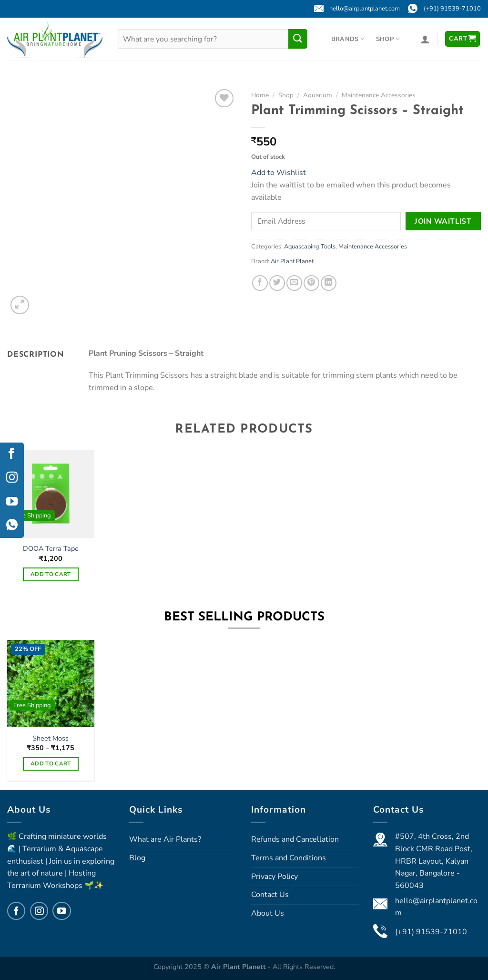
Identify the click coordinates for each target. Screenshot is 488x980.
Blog (137, 858)
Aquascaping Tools (310, 247)
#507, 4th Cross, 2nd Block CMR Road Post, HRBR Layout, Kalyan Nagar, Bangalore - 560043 (434, 861)
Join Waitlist (443, 221)
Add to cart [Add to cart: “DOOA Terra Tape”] (51, 574)
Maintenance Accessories (379, 95)
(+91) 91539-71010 (431, 932)
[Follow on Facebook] (16, 911)
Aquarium (318, 95)
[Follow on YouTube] (61, 911)
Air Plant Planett (239, 967)
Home (260, 95)
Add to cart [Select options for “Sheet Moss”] (51, 763)
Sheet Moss (51, 738)
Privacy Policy (274, 877)
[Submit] (298, 39)
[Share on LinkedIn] (329, 283)
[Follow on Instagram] (39, 911)
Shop (388, 39)
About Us (268, 913)
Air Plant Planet (292, 261)
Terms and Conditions (289, 858)
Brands (348, 39)
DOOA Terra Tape (51, 549)
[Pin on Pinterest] (311, 283)
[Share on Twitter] (277, 283)
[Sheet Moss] (51, 684)
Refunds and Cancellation (295, 839)
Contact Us (270, 895)
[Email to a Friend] (294, 283)
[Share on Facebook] (260, 283)
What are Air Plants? (165, 839)
